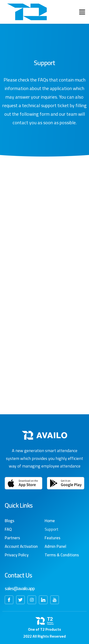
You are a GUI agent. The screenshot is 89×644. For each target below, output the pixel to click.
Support (52, 529)
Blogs (9, 521)
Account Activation (21, 546)
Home (50, 521)
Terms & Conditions (62, 555)
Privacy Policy (17, 555)
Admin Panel (55, 546)
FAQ (8, 529)
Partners (12, 538)
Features (52, 538)
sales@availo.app (20, 588)
